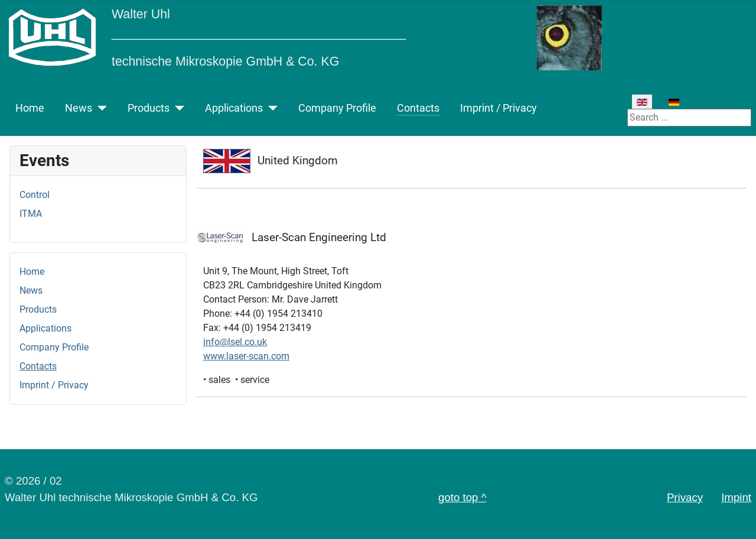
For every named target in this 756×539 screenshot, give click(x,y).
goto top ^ (462, 497)
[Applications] (270, 108)
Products (149, 108)
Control (35, 195)
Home (30, 108)
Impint (736, 497)
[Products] (177, 108)
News (79, 108)
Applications (234, 108)
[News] (100, 108)
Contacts (418, 108)
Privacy (685, 497)
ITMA (31, 214)
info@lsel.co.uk (235, 342)
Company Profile (337, 108)
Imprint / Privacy (498, 108)
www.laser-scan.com (246, 356)
